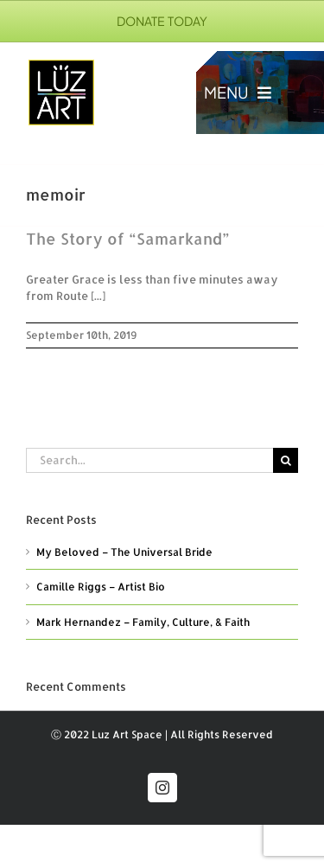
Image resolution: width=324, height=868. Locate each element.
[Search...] (149, 460)
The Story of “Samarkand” (128, 238)
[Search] (286, 460)
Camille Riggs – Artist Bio (101, 587)
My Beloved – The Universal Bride (124, 552)
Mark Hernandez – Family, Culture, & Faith (143, 622)
